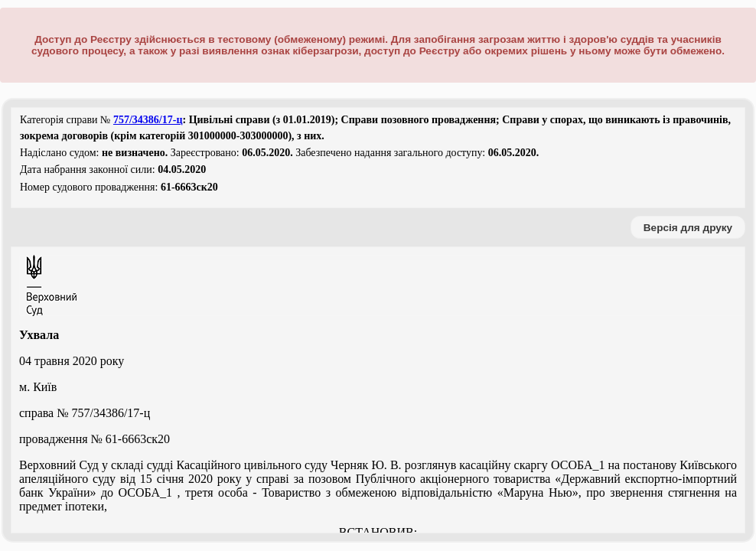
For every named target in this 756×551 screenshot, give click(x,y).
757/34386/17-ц (148, 120)
